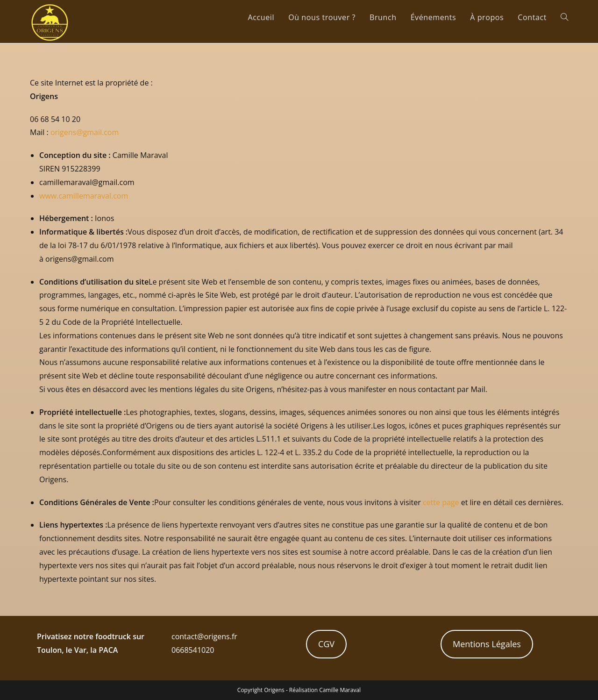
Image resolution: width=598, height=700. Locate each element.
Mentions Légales (487, 644)
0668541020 (193, 650)
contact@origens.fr (204, 636)
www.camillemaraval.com (84, 196)
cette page (441, 502)
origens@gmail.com (85, 132)
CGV (326, 644)
